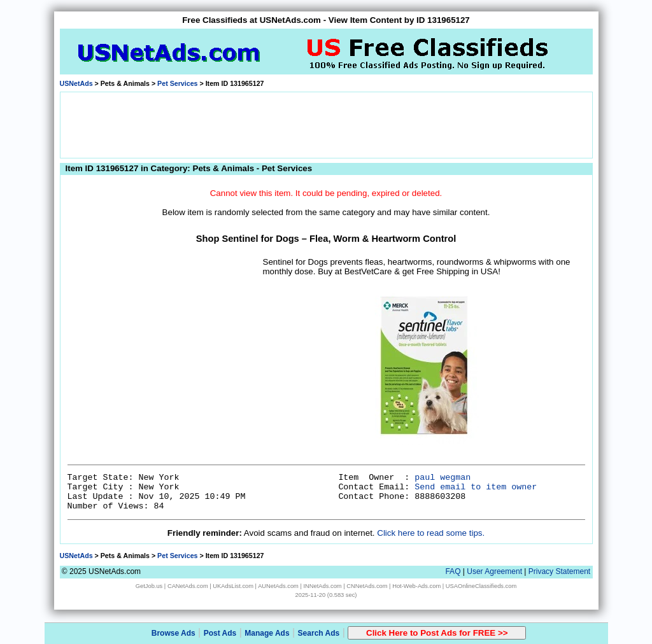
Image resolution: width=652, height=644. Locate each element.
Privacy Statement (559, 571)
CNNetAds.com (367, 586)
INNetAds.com (323, 586)
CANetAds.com (188, 586)
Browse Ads (174, 633)
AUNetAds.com (278, 586)
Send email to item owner (476, 487)
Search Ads (319, 633)
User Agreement (494, 571)
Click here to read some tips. (431, 533)
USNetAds (76, 83)
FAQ (453, 571)
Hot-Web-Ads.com (416, 586)
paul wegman (443, 478)
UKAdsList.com (233, 586)
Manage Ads (267, 633)
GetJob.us (149, 586)
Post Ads (220, 633)
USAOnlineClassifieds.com (481, 586)
